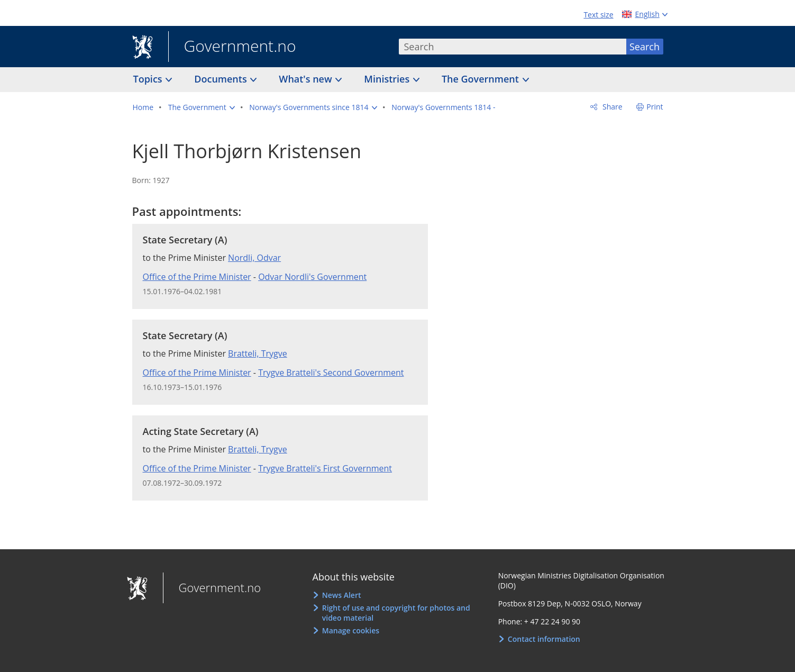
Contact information (544, 639)
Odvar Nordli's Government (312, 277)
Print (655, 107)
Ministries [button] (388, 79)
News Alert (342, 595)
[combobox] (513, 47)
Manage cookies (351, 630)
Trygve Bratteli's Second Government (331, 373)
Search (645, 47)
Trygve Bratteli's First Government (325, 468)
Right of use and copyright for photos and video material (396, 613)
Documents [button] (222, 79)
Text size (598, 15)
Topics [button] (149, 79)
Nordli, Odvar (254, 258)
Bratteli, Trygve (258, 353)
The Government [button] (482, 79)
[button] (202, 107)
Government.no (232, 47)
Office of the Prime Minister (197, 277)
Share (611, 107)
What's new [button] (307, 79)
